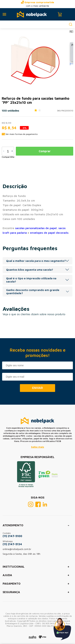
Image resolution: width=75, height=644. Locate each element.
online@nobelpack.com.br (17, 549)
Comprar (45, 151)
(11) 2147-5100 (12, 536)
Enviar (37, 388)
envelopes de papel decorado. (50, 233)
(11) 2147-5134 (12, 544)
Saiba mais (37, 447)
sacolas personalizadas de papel (36, 228)
